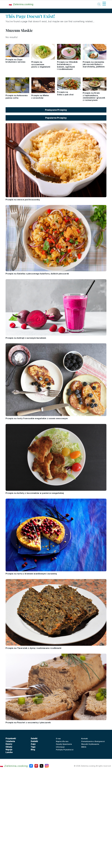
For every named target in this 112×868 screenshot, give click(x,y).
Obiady (9, 747)
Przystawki (11, 738)
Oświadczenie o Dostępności (93, 741)
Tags (33, 747)
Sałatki (34, 738)
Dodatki (34, 741)
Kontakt (85, 739)
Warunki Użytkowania (90, 744)
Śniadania (10, 741)
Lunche (9, 752)
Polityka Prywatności (65, 750)
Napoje (9, 750)
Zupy (33, 744)
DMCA (84, 747)
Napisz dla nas (62, 741)
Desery (9, 744)
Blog (33, 750)
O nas (58, 739)
